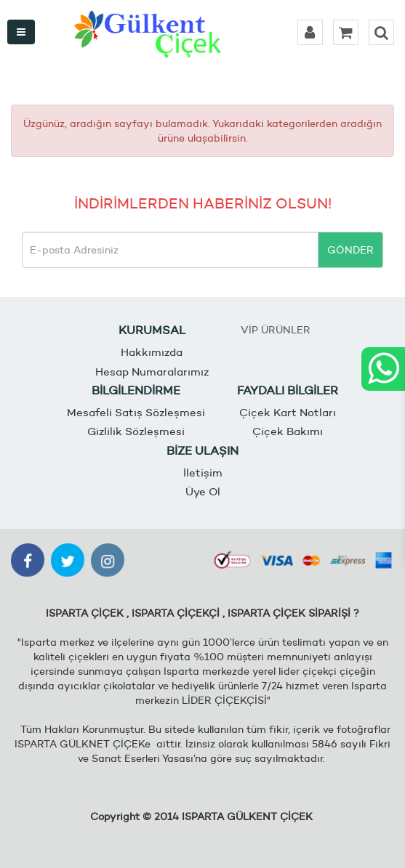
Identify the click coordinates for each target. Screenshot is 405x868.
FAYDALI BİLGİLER (288, 390)
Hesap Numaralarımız (152, 372)
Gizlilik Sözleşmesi (136, 431)
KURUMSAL (152, 330)
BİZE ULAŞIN (202, 451)
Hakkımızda (152, 352)
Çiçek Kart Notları (288, 412)
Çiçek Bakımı (288, 431)
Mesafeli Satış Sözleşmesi (136, 412)
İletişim (203, 472)
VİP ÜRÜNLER (276, 330)
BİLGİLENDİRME (136, 390)
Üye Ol (203, 491)
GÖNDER (350, 250)
